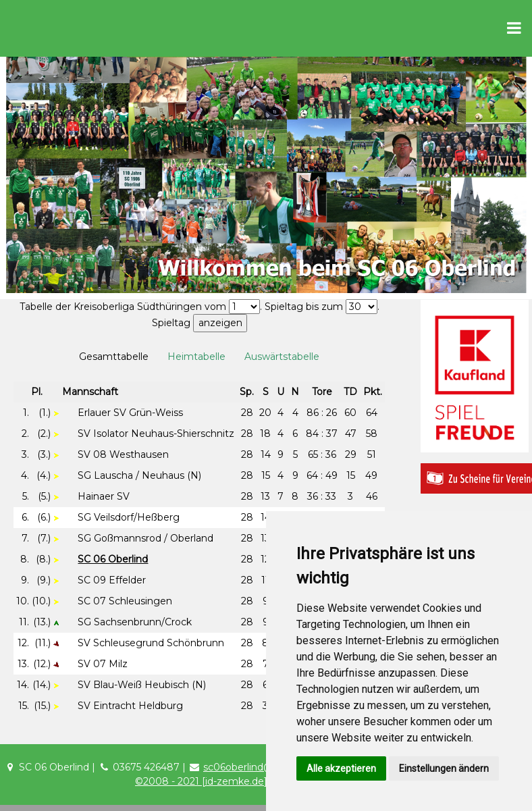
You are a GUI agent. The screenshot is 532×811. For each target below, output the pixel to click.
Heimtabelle (196, 357)
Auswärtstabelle (282, 357)
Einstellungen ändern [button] (444, 768)
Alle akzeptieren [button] (341, 768)
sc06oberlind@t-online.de (263, 767)
